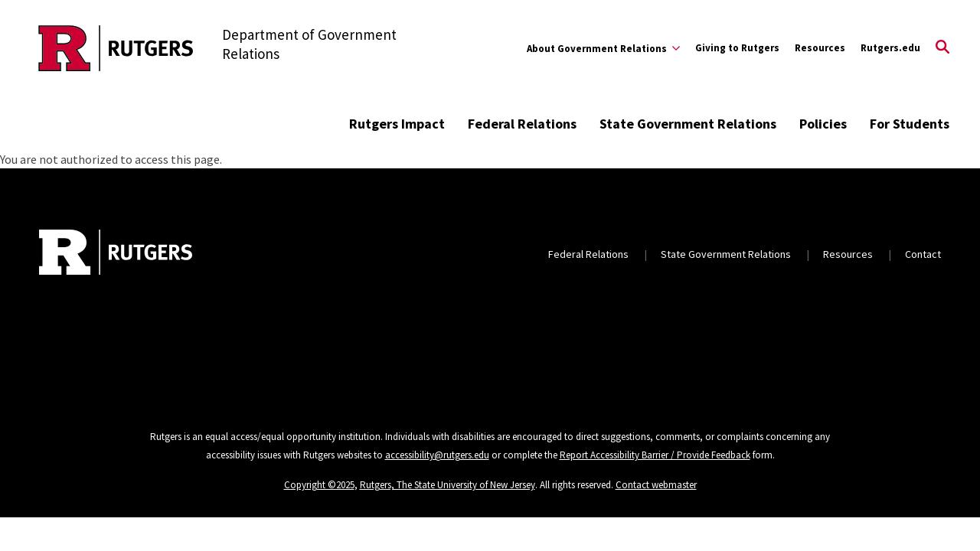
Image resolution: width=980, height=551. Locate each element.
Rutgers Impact (397, 124)
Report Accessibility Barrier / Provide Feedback (655, 455)
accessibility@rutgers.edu (437, 455)
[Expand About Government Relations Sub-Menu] (603, 48)
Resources (820, 48)
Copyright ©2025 (319, 485)
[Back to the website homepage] (116, 48)
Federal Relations (522, 124)
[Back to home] (116, 254)
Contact (923, 254)
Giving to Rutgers (737, 48)
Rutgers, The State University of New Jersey (448, 485)
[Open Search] (942, 48)
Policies (823, 124)
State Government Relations (688, 124)
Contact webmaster (656, 485)
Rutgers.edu (890, 48)
